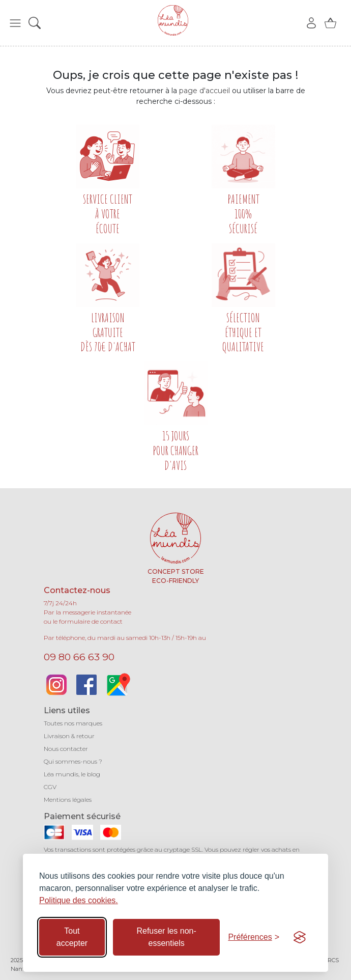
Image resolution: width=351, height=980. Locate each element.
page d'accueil (204, 91)
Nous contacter (66, 749)
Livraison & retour (69, 736)
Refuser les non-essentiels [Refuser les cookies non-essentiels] (166, 937)
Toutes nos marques (73, 723)
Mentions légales (68, 800)
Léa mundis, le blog (72, 774)
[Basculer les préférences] (254, 937)
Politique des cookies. (79, 900)
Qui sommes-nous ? (73, 761)
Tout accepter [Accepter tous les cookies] (72, 937)
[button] (15, 23)
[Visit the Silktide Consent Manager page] (300, 937)
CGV (50, 787)
